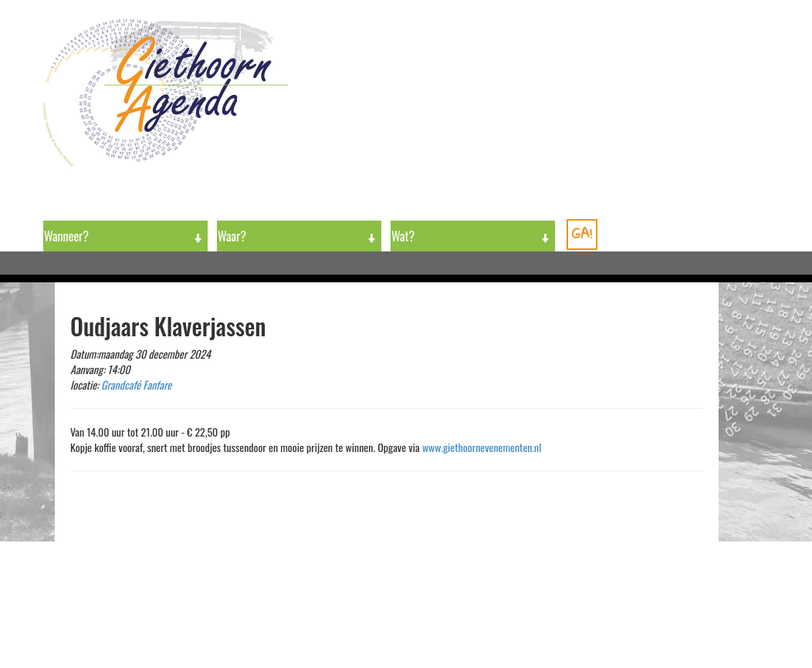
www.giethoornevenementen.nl (482, 447)
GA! (582, 233)
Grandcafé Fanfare (136, 385)
